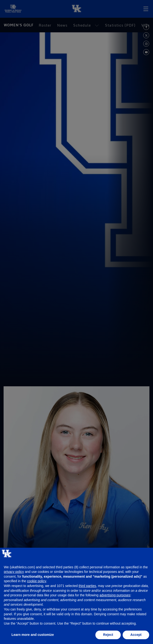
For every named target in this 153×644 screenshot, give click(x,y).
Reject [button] (108, 635)
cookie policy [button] (37, 581)
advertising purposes (115, 595)
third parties (87, 586)
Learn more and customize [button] (33, 635)
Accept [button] (136, 635)
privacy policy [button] (14, 572)
